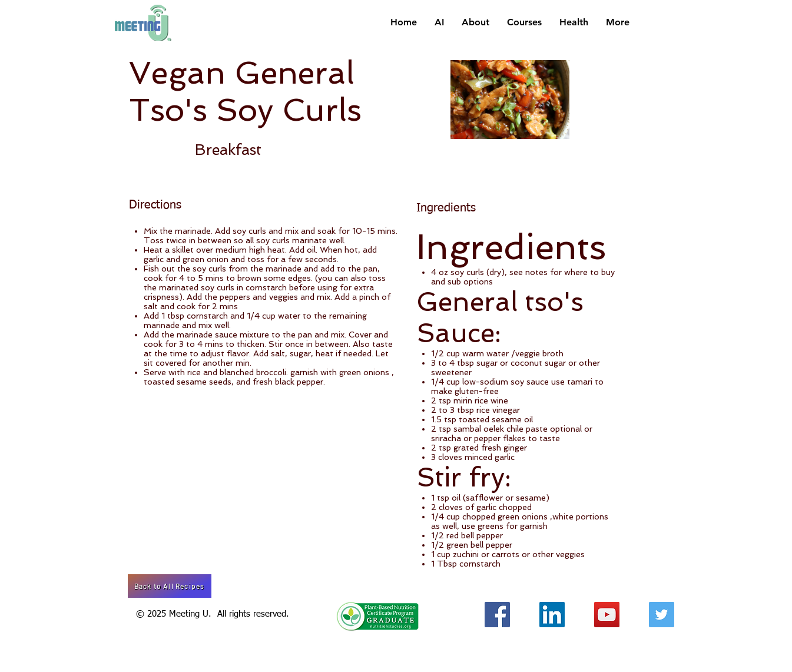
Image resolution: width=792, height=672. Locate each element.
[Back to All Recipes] (170, 586)
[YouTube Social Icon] (607, 615)
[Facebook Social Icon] (497, 615)
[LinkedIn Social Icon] (552, 615)
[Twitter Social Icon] (662, 615)
